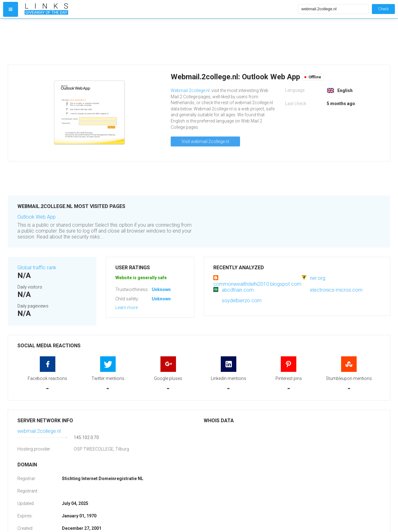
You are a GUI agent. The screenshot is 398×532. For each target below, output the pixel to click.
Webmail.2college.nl (190, 90)
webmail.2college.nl (39, 431)
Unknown (161, 289)
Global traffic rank (37, 268)
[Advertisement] (160, 42)
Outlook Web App (37, 217)
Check (383, 9)
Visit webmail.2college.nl (205, 141)
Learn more (127, 308)
